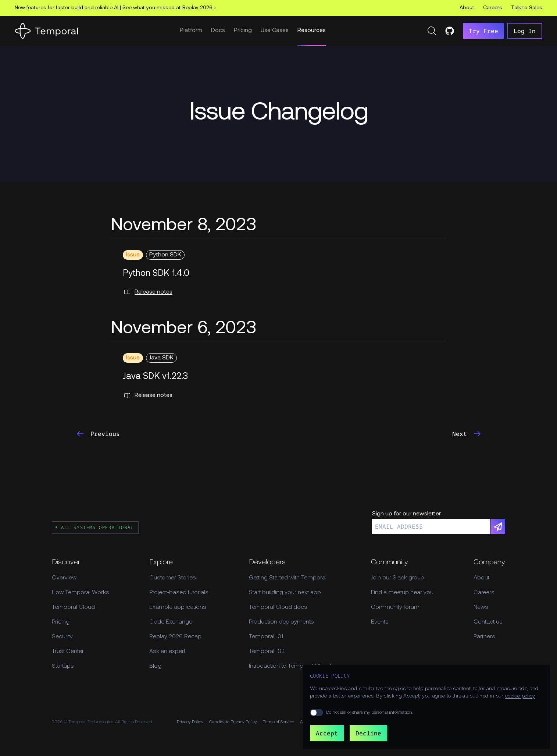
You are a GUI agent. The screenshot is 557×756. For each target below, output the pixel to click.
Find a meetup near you (402, 593)
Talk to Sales (527, 8)
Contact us (488, 622)
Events (380, 622)
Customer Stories (173, 578)
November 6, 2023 (184, 329)
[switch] (317, 713)
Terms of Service (278, 722)
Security (62, 637)
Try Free (483, 31)
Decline (368, 733)
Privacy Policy (190, 722)
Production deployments (281, 622)
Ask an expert (167, 652)
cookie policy (520, 696)
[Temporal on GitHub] (450, 31)
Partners (484, 637)
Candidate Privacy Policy (233, 722)
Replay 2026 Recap (175, 637)
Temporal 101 (266, 637)
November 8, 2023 (184, 226)
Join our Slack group (398, 578)
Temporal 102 (267, 652)
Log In (525, 31)
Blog (155, 666)
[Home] (46, 31)
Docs (218, 31)
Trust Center (68, 652)
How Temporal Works (81, 593)
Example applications (178, 607)
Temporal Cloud (73, 607)
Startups (63, 666)
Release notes (148, 292)
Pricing (243, 31)
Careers (493, 8)
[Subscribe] (498, 526)
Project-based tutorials (179, 593)
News (481, 607)
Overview (64, 578)
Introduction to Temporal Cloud (290, 666)
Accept (327, 733)
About (467, 8)
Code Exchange (171, 622)
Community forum (395, 607)
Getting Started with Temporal (288, 578)
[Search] (432, 31)
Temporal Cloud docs (278, 607)
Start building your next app (285, 593)
